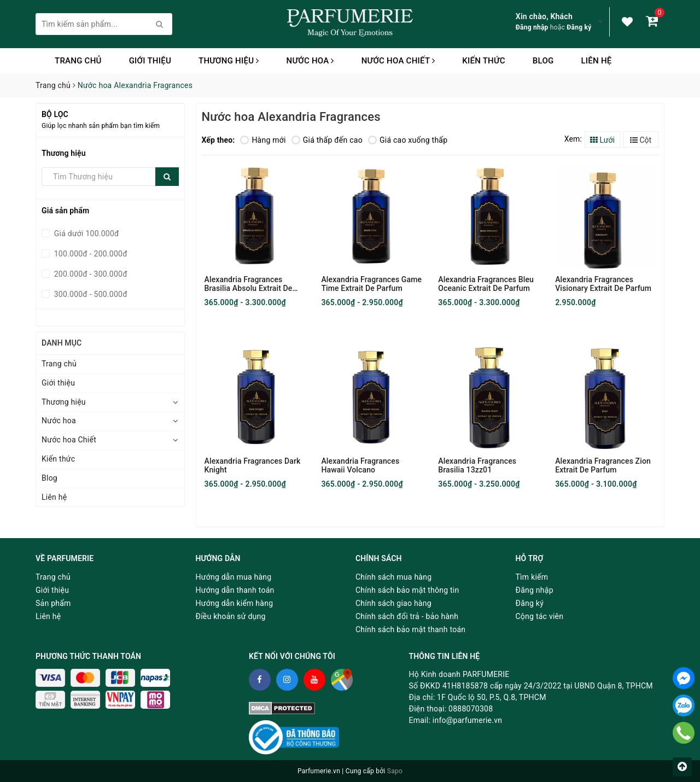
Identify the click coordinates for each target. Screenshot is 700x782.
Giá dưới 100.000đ (86, 234)
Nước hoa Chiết (398, 61)
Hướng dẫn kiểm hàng (235, 603)
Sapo (395, 771)
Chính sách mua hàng (393, 577)
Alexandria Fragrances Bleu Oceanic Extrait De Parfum (486, 284)
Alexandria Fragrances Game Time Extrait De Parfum (371, 284)
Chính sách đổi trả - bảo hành (407, 616)
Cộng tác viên (540, 616)
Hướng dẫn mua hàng (234, 577)
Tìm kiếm (532, 577)
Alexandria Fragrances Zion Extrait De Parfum (603, 465)
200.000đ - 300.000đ (90, 274)
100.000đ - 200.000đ (90, 254)
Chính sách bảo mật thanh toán (410, 629)
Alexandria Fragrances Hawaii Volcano (360, 465)
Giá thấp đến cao (327, 140)
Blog (543, 61)
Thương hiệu (229, 61)
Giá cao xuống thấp (408, 140)
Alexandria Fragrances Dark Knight (253, 465)
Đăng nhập (532, 27)
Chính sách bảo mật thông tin (407, 590)
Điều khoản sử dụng (231, 616)
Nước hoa (310, 61)
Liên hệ (596, 61)
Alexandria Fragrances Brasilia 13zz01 (477, 465)
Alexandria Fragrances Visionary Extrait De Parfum (603, 284)
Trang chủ (78, 61)
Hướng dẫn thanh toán (235, 590)
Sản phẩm (53, 603)
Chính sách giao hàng (393, 603)
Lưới (602, 140)
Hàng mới (263, 140)
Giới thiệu (150, 61)
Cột (641, 140)
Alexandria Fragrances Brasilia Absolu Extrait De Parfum (249, 284)
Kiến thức (484, 61)
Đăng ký (579, 27)
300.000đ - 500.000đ (90, 294)
